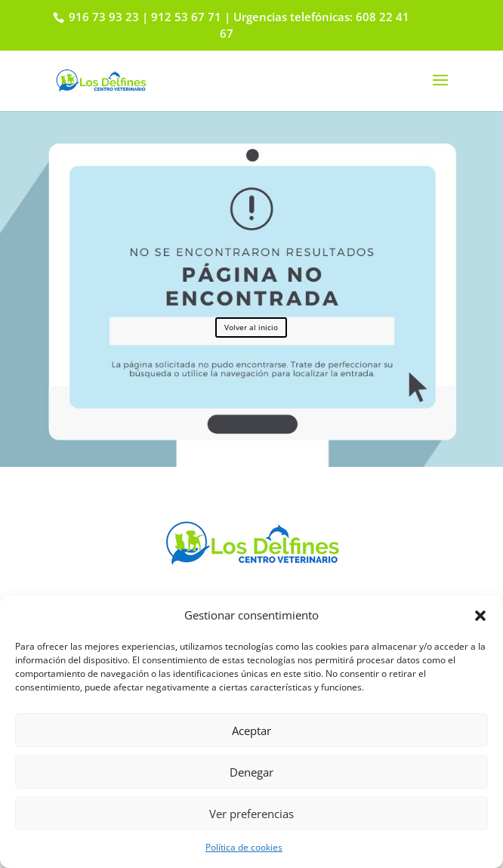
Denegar (251, 772)
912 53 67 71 (186, 17)
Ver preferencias (251, 814)
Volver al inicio (251, 327)
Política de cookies (244, 847)
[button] (480, 616)
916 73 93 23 (102, 17)
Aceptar (251, 731)
